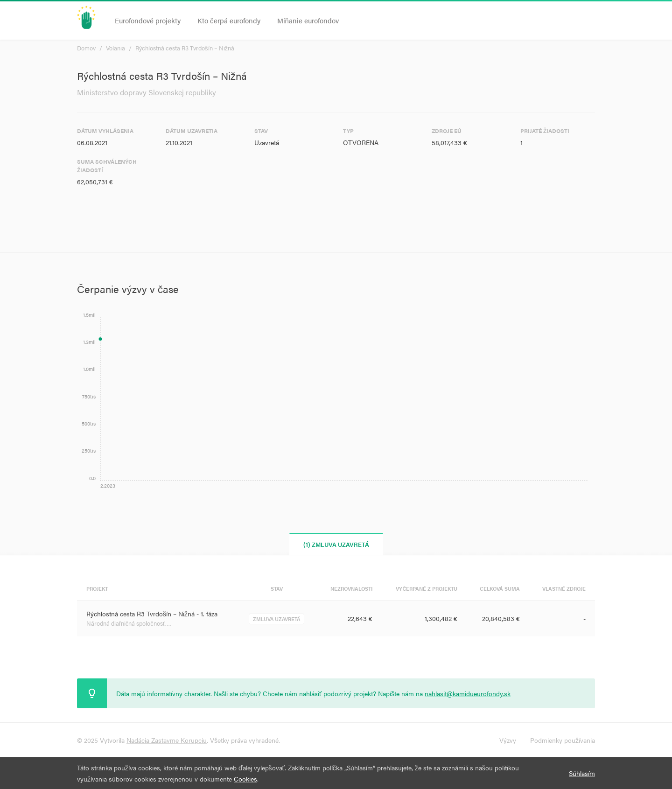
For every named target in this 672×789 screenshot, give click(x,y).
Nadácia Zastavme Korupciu (167, 740)
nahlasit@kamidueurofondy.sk (468, 693)
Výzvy (508, 740)
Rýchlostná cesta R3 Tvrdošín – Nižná (185, 48)
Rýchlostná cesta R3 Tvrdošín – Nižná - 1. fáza (152, 614)
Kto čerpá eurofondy (229, 20)
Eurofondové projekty (148, 20)
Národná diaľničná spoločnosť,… (129, 623)
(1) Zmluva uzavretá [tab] (336, 544)
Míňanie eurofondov (308, 20)
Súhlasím (582, 773)
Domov (86, 48)
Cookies (245, 779)
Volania (115, 48)
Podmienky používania (563, 740)
